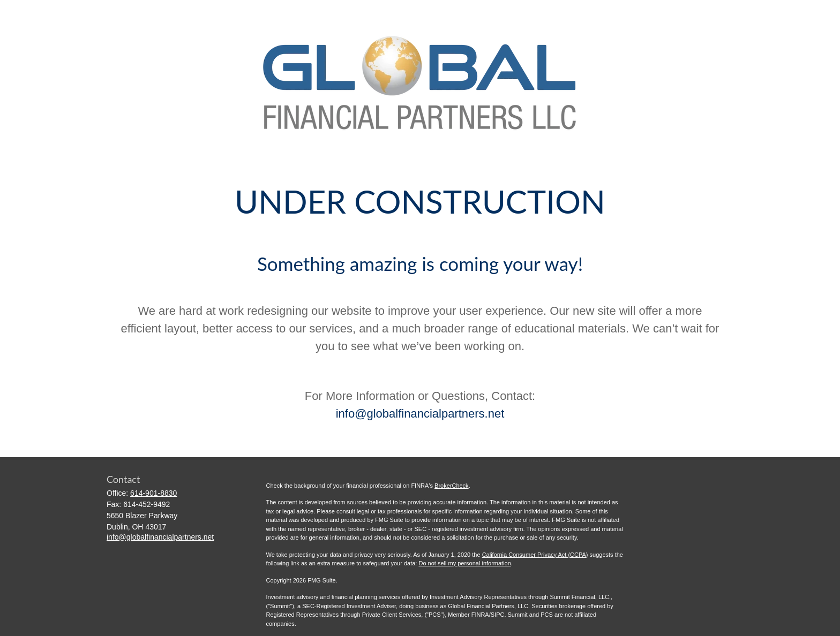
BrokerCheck (452, 486)
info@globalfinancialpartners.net (420, 414)
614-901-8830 (153, 493)
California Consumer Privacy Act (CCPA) (535, 555)
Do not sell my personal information (464, 563)
